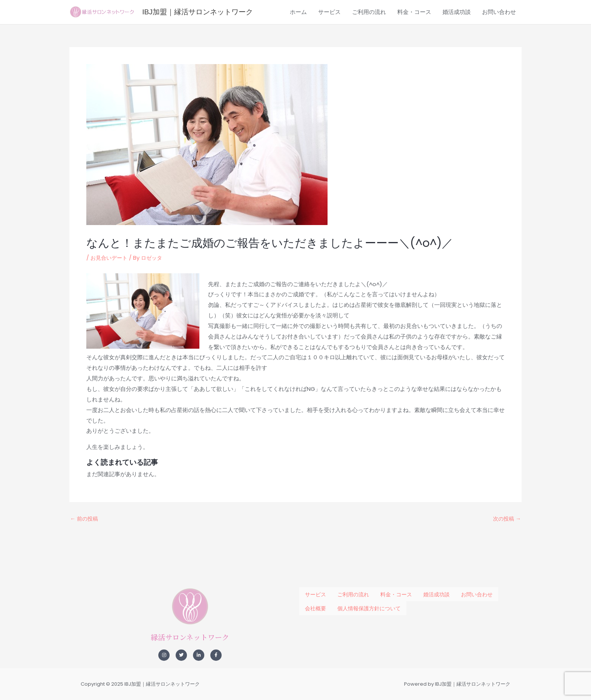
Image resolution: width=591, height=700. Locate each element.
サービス (329, 46)
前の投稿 (85, 552)
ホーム (298, 46)
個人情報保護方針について (369, 604)
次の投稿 (506, 552)
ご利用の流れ (369, 46)
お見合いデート (110, 291)
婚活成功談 (457, 46)
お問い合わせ (499, 46)
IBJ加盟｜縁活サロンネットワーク (252, 17)
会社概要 (315, 604)
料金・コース (414, 46)
